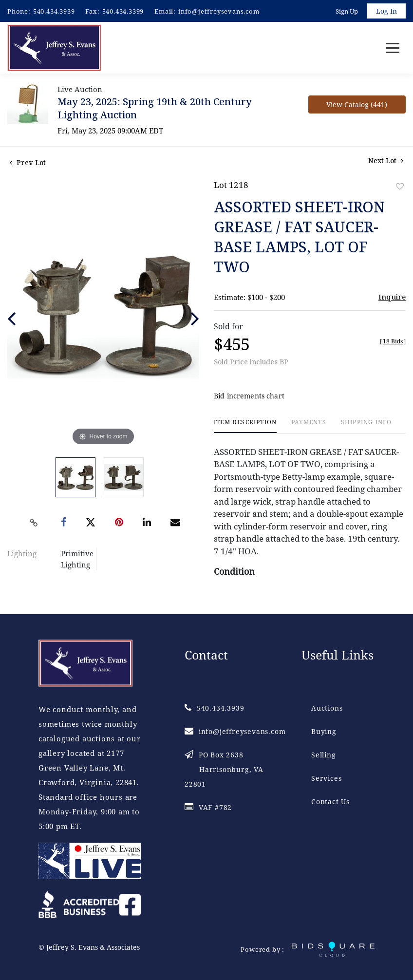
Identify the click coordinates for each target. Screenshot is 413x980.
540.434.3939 (54, 11)
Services (326, 778)
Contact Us (330, 801)
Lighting (22, 553)
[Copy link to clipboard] (34, 523)
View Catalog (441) (357, 104)
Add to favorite (400, 186)
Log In (386, 11)
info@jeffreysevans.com (219, 11)
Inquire (392, 297)
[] (393, 341)
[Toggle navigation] (393, 48)
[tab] (245, 426)
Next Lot (386, 160)
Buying (324, 731)
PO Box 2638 (224, 769)
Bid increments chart (249, 396)
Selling (324, 755)
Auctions (327, 708)
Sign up (347, 11)
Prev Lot (28, 162)
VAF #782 (208, 807)
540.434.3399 (123, 11)
